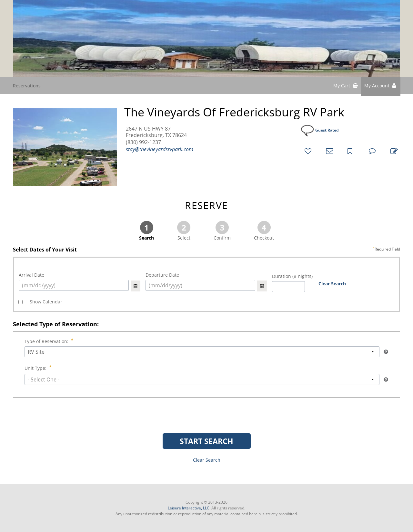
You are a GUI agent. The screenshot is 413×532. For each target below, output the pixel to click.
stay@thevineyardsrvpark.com (160, 149)
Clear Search (332, 284)
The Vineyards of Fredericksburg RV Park (234, 112)
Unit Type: (36, 368)
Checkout (264, 231)
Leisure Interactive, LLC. (189, 508)
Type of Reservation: (47, 341)
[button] (381, 86)
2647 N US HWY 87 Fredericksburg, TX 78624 (156, 132)
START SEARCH (206, 441)
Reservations (27, 86)
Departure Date (162, 275)
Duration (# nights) (292, 276)
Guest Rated (327, 130)
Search (146, 231)
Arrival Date (31, 275)
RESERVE (206, 206)
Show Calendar (45, 302)
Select (184, 231)
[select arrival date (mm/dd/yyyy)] (74, 285)
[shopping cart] (346, 86)
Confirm (222, 231)
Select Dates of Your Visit (206, 250)
